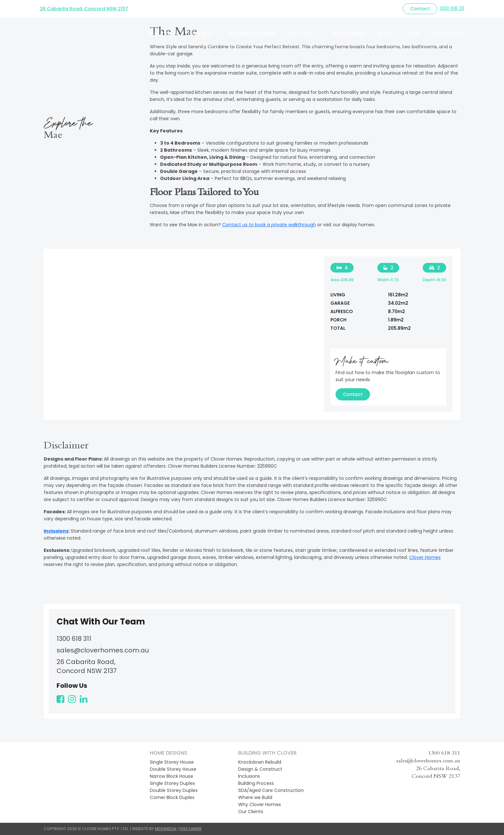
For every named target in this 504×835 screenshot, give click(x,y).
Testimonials (348, 33)
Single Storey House (172, 762)
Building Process (253, 33)
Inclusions (56, 531)
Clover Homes (425, 557)
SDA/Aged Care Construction (271, 790)
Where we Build (255, 797)
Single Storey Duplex (172, 783)
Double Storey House (173, 769)
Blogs (386, 33)
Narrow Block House (171, 776)
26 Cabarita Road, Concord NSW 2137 (84, 9)
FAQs (412, 33)
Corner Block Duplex (172, 797)
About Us (159, 33)
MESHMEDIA (166, 829)
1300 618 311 (452, 8)
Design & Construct (260, 769)
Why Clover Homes (260, 804)
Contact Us (448, 33)
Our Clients (251, 812)
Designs (201, 33)
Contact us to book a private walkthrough (269, 225)
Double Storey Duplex (174, 790)
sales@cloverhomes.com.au (103, 650)
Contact (420, 9)
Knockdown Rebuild (260, 762)
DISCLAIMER (191, 829)
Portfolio (300, 33)
